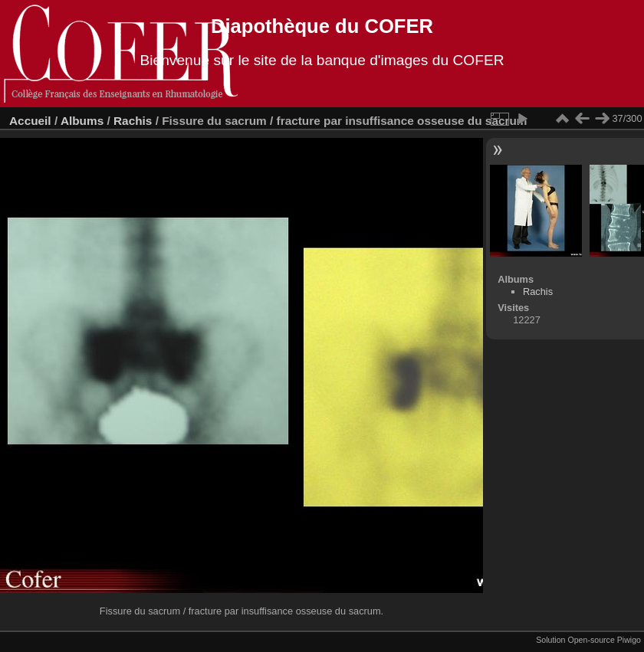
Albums (82, 121)
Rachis (133, 121)
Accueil (30, 121)
